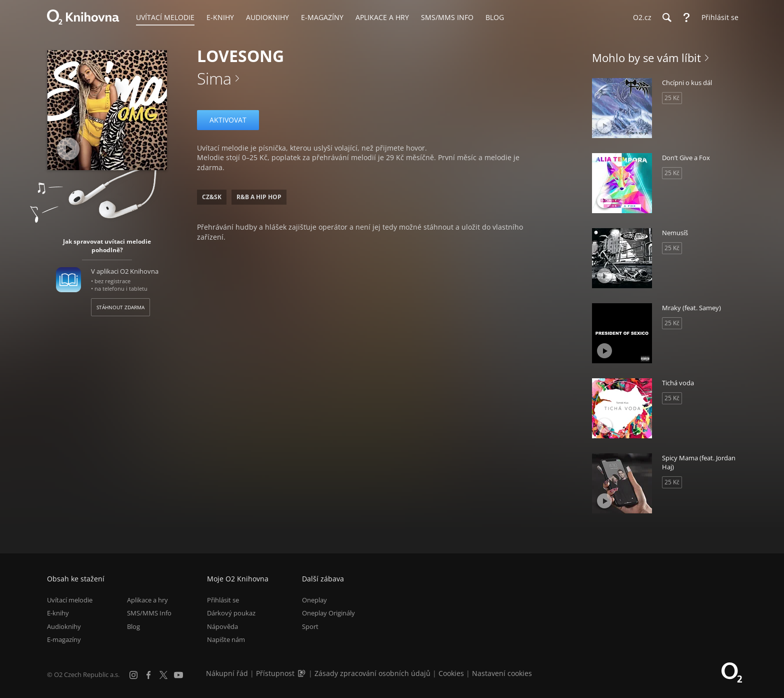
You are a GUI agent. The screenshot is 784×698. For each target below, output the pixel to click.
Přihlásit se (223, 600)
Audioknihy (64, 626)
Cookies (451, 673)
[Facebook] (148, 675)
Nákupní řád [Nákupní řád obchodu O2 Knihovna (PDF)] (227, 673)
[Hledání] (666, 18)
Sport (310, 626)
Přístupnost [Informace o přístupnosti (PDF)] (275, 673)
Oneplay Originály (328, 613)
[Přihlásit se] (717, 18)
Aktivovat (228, 120)
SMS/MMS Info (149, 613)
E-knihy (58, 613)
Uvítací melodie (70, 600)
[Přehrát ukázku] (68, 149)
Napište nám (226, 639)
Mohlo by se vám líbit (646, 58)
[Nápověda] (686, 18)
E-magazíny (64, 639)
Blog (133, 626)
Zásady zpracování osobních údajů (372, 673)
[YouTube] (178, 675)
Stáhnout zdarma (120, 307)
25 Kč (672, 98)
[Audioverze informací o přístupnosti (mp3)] (302, 673)
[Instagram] (133, 675)
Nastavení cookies (502, 673)
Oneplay (314, 600)
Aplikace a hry (147, 600)
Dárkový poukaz (231, 613)
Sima (214, 78)
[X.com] (163, 675)
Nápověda (222, 626)
